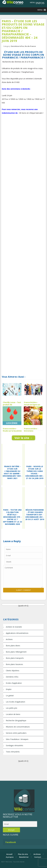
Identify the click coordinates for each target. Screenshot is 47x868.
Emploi (9, 689)
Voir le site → (24, 438)
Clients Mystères (13, 671)
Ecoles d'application (14, 683)
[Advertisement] (23, 144)
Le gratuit (10, 696)
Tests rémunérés (13, 752)
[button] (32, 2)
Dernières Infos (17, 46)
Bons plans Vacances (14, 664)
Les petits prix (11, 708)
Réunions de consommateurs (18, 727)
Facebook (11, 842)
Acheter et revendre (14, 627)
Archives (9, 639)
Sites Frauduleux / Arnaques (17, 739)
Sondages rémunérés (14, 745)
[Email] (20, 824)
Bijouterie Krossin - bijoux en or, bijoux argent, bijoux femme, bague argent (23, 866)
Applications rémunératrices (17, 633)
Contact (38, 857)
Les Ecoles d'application (15, 702)
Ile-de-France (30, 46)
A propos (10, 857)
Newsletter (24, 857)
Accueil (9, 854)
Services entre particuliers (16, 733)
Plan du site (23, 854)
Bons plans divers (13, 646)
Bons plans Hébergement (16, 652)
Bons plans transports (15, 658)
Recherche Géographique (16, 720)
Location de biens (13, 714)
